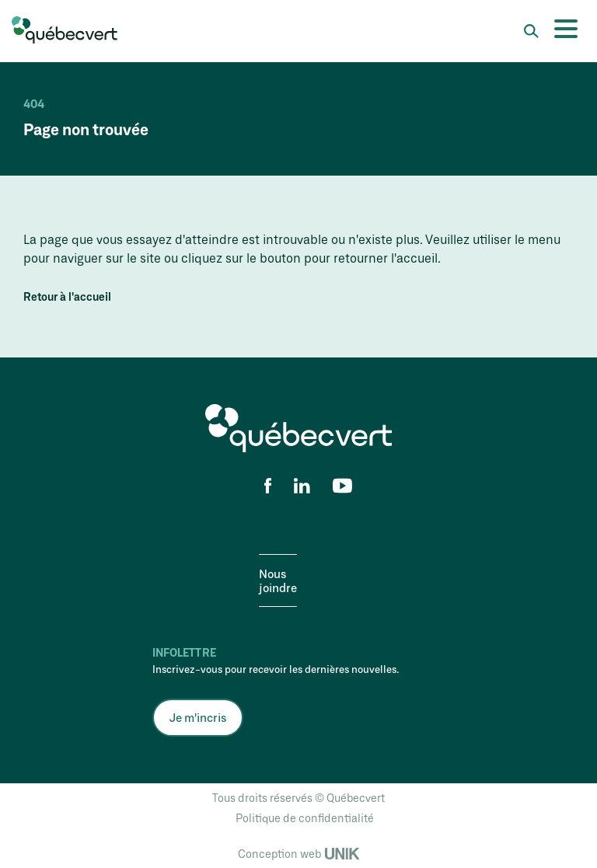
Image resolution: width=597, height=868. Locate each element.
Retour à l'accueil (67, 297)
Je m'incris (198, 717)
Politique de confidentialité (305, 818)
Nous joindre (278, 580)
